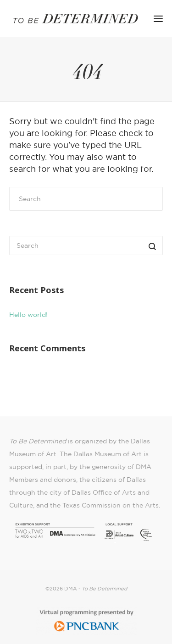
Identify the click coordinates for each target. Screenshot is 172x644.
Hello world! (28, 315)
